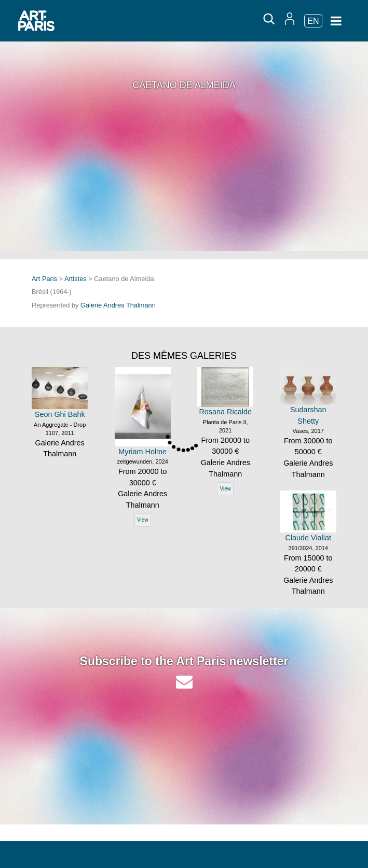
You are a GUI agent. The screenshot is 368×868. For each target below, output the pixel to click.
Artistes (76, 279)
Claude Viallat (308, 538)
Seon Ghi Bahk (60, 414)
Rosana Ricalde (225, 412)
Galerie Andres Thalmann (118, 305)
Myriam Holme (142, 452)
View (143, 520)
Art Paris (44, 279)
